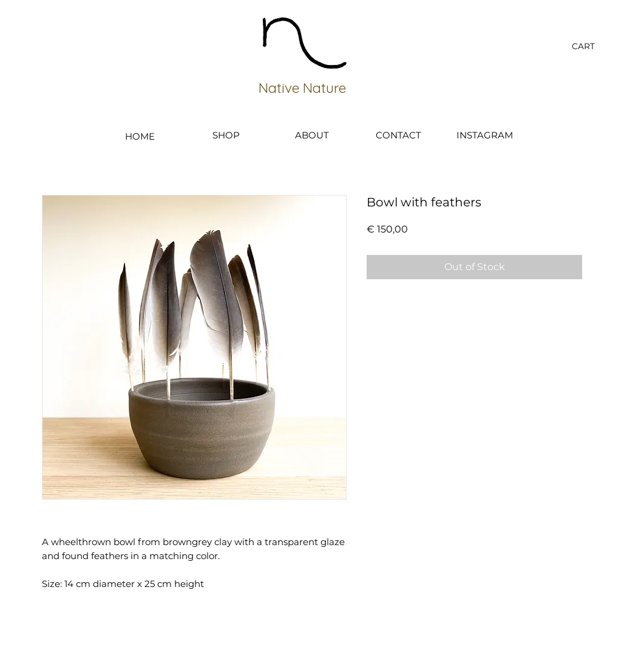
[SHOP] (226, 135)
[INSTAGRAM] (484, 135)
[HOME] (140, 136)
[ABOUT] (312, 135)
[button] (591, 46)
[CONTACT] (398, 135)
